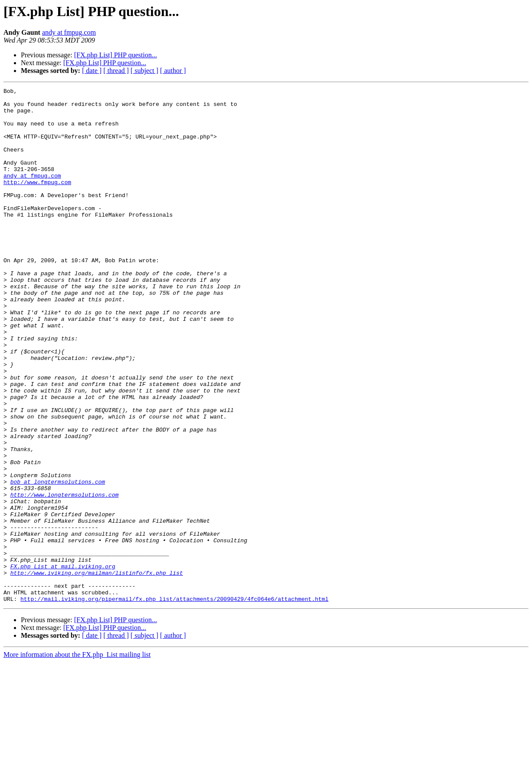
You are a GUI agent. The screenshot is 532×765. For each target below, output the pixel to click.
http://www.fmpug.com (37, 201)
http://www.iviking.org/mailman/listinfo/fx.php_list (97, 670)
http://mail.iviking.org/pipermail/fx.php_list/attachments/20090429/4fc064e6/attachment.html (174, 702)
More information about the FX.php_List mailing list (77, 757)
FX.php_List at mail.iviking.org (63, 663)
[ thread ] (116, 71)
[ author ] (173, 71)
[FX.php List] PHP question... (116, 55)
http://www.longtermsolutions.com (65, 577)
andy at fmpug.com (69, 32)
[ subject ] (144, 71)
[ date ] (92, 71)
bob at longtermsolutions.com (58, 561)
